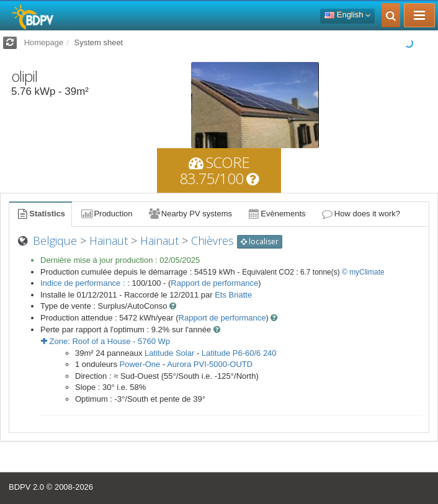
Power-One (140, 364)
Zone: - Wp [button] (105, 341)
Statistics (40, 214)
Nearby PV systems (190, 214)
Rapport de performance (214, 283)
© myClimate (363, 272)
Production (106, 214)
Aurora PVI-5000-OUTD (210, 364)
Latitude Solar (169, 353)
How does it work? (361, 214)
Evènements (276, 214)
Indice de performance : (84, 283)
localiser (260, 241)
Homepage (44, 42)
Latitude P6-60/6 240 (239, 353)
